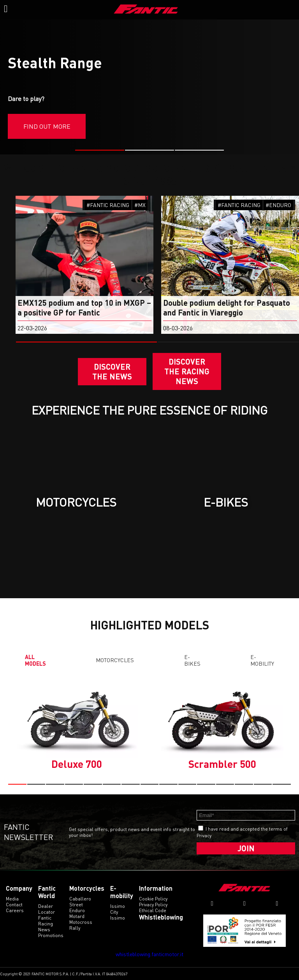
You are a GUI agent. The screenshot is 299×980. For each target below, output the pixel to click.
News (44, 929)
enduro (77, 910)
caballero (80, 899)
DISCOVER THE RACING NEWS (187, 371)
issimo (118, 918)
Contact (14, 905)
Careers (15, 910)
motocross (81, 922)
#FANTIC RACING (108, 205)
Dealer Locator (47, 909)
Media (12, 899)
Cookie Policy (153, 899)
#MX (140, 205)
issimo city (118, 909)
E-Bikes (192, 660)
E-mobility (262, 660)
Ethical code (153, 910)
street (76, 905)
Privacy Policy (153, 905)
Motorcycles (115, 660)
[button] (100, 150)
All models (35, 660)
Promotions (51, 935)
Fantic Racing (46, 921)
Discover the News (112, 371)
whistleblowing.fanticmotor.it (149, 954)
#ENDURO (278, 205)
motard (77, 916)
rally (75, 928)
